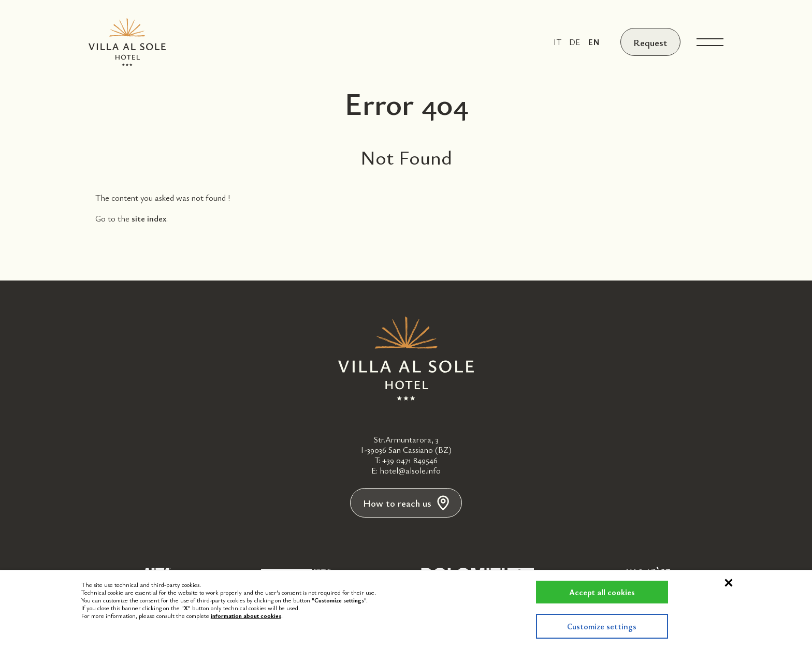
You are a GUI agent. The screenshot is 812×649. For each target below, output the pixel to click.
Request (649, 42)
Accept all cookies (594, 592)
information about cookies (246, 615)
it (555, 42)
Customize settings (594, 626)
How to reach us (406, 503)
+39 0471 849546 (410, 460)
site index (149, 218)
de (572, 42)
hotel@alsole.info (410, 470)
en (592, 42)
